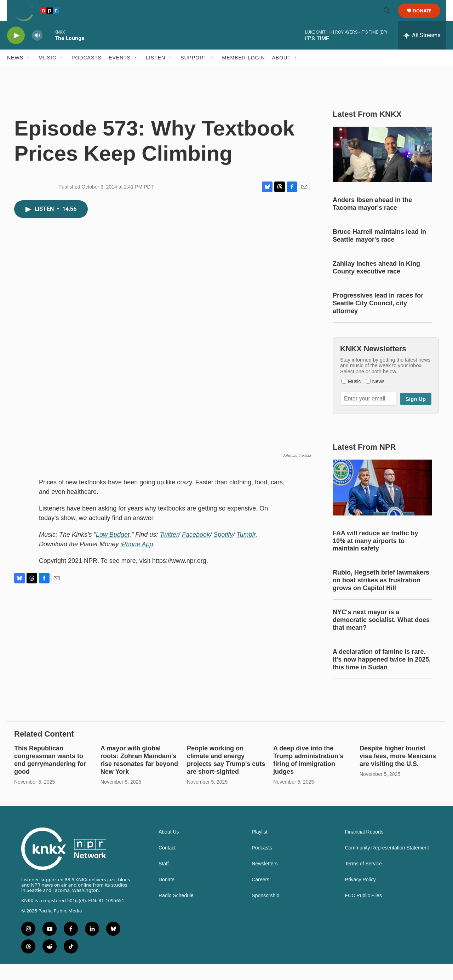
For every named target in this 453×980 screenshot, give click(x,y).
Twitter (169, 550)
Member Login (244, 74)
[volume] (37, 51)
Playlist (259, 848)
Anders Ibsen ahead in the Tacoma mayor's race (372, 220)
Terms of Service (363, 880)
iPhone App (137, 560)
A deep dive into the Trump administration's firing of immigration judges (308, 776)
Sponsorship (265, 912)
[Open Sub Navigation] (29, 74)
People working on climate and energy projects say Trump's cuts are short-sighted (226, 776)
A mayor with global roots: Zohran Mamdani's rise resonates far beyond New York (139, 776)
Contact (167, 864)
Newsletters (265, 880)
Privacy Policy (360, 896)
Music (47, 74)
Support (194, 74)
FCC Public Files (363, 912)
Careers (260, 896)
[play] (16, 51)
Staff (164, 880)
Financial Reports (364, 848)
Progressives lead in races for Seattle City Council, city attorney (378, 319)
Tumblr (246, 550)
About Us (169, 848)
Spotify (223, 550)
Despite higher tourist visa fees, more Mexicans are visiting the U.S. (398, 772)
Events (120, 74)
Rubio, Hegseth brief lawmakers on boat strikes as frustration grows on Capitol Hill (381, 596)
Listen (156, 74)
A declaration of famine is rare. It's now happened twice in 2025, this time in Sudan (382, 675)
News (15, 74)
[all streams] (422, 51)
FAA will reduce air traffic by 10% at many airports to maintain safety (375, 557)
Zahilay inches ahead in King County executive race (376, 283)
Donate (427, 19)
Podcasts (87, 74)
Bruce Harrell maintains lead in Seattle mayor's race (379, 252)
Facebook (196, 550)
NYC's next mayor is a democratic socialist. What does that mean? (381, 636)
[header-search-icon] (390, 19)
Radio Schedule (176, 912)
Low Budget (113, 550)
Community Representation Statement (387, 864)
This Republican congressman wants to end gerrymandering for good (50, 776)
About (282, 74)
